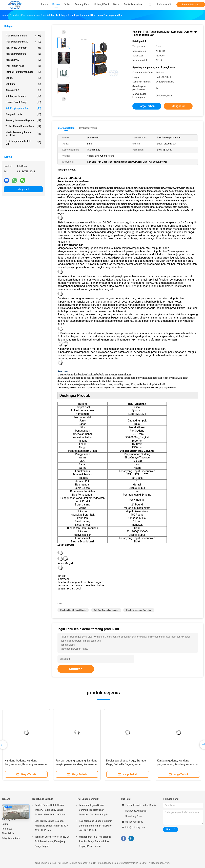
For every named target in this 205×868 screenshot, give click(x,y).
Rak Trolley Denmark (23, 48)
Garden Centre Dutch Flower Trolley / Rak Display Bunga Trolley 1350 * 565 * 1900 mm (50, 810)
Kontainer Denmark (23, 54)
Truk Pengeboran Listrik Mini (23, 142)
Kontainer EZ (23, 90)
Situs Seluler (8, 833)
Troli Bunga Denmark (23, 42)
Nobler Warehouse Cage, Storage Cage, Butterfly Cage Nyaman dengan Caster (126, 764)
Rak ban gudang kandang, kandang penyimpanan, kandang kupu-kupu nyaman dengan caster (76, 764)
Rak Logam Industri (23, 96)
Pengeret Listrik (23, 114)
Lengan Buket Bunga (23, 102)
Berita (5, 824)
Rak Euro (23, 84)
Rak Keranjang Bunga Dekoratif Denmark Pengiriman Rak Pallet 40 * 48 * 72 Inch (96, 826)
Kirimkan (76, 669)
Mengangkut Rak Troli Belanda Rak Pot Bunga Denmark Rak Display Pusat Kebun (95, 841)
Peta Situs (7, 829)
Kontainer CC (23, 60)
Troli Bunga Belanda (23, 36)
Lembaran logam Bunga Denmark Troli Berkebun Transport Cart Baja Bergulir (94, 810)
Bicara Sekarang (191, 5)
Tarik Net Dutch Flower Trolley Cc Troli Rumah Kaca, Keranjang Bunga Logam (52, 841)
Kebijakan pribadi (11, 838)
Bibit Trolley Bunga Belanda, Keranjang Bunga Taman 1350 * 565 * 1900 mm (51, 826)
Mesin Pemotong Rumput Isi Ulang (23, 134)
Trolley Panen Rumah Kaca (23, 126)
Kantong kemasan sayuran (23, 120)
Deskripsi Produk (88, 128)
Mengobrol (23, 189)
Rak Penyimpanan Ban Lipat (139, 610)
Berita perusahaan (134, 4)
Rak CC (23, 78)
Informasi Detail (66, 128)
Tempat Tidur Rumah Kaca (23, 72)
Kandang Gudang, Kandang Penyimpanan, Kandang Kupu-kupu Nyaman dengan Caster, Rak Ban (26, 764)
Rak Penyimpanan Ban (23, 108)
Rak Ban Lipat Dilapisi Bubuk (73, 610)
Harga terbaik (147, 106)
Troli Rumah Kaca (23, 66)
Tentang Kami (9, 819)
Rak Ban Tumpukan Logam (106, 610)
